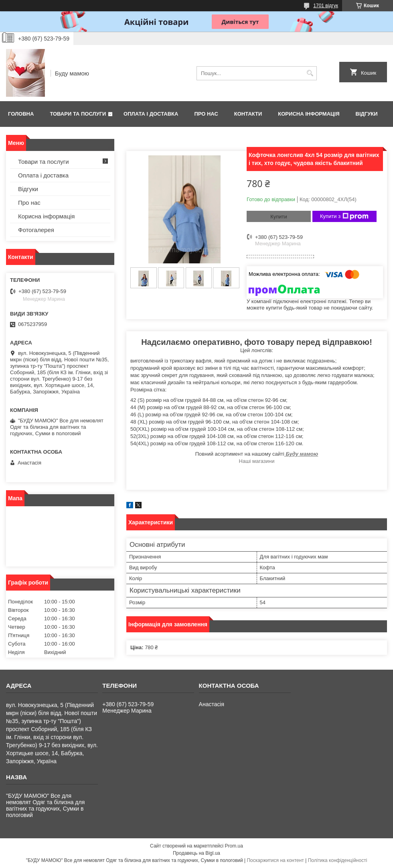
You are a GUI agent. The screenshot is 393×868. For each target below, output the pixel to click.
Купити (279, 217)
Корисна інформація (309, 114)
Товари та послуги (78, 114)
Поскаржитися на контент (275, 860)
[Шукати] (310, 73)
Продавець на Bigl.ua (196, 853)
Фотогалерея (36, 230)
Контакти (248, 114)
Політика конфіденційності (338, 860)
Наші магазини (257, 461)
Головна (21, 114)
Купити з (344, 216)
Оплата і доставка (151, 114)
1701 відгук (326, 6)
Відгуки (367, 114)
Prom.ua (234, 846)
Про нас (206, 114)
